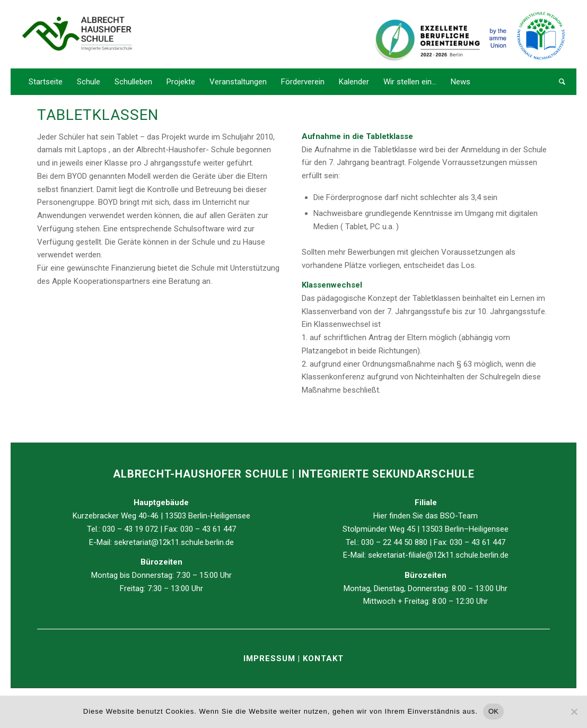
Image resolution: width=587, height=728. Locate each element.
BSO (448, 516)
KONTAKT (323, 658)
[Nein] (574, 712)
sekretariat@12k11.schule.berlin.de (174, 542)
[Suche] (559, 82)
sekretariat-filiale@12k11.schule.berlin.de (438, 555)
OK (493, 711)
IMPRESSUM (271, 658)
